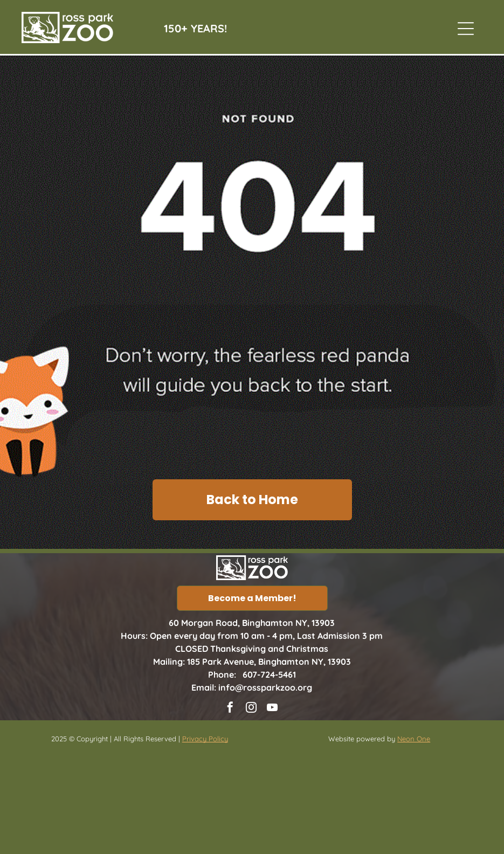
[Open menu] (466, 29)
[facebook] (230, 709)
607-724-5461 (269, 674)
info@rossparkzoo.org (265, 687)
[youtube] (272, 709)
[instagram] (251, 709)
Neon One (414, 739)
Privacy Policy (205, 739)
